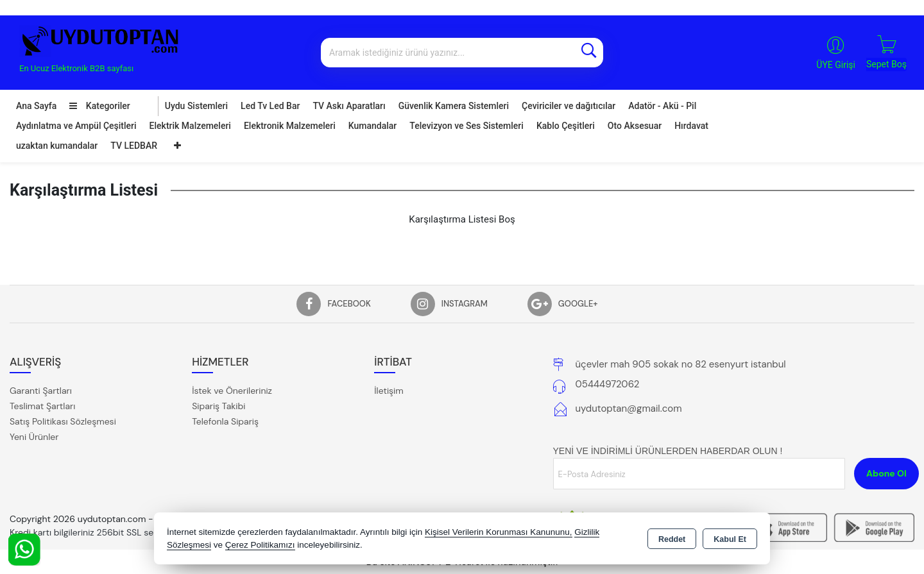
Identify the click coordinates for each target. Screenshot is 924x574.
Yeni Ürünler (34, 437)
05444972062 (608, 384)
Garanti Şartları (41, 391)
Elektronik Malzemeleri (290, 126)
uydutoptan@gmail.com (629, 409)
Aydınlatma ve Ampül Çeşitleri (76, 126)
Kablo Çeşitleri (566, 126)
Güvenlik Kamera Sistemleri (454, 106)
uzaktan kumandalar (57, 146)
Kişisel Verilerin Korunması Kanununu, (499, 532)
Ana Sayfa (36, 106)
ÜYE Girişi (836, 65)
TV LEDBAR (134, 146)
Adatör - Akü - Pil (662, 106)
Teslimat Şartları (42, 406)
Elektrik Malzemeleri (190, 126)
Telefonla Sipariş (225, 421)
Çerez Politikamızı (260, 545)
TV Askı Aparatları (349, 106)
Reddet (672, 539)
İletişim (389, 391)
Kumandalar (373, 126)
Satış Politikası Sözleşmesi (63, 421)
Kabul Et (730, 539)
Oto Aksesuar (635, 126)
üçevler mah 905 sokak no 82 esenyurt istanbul (681, 364)
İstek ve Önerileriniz (232, 391)
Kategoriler (99, 106)
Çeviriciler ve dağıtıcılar (569, 106)
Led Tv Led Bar (270, 106)
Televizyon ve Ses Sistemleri (466, 126)
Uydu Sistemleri (196, 106)
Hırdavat (691, 126)
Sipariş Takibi (218, 406)
